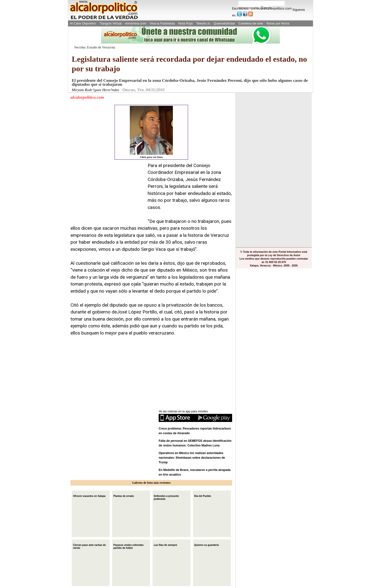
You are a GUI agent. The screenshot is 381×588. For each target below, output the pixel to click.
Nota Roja (185, 23)
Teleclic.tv (203, 23)
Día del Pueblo (203, 496)
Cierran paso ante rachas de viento (89, 546)
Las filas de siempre (166, 545)
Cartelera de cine (251, 23)
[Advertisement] (107, 193)
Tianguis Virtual (110, 23)
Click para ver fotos (151, 132)
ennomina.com (136, 23)
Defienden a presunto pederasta (166, 497)
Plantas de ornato (124, 496)
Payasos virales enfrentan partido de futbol (128, 546)
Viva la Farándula (162, 23)
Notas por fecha (278, 23)
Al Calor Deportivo (83, 23)
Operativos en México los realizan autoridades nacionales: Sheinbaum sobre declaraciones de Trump (192, 458)
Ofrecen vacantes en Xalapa (89, 496)
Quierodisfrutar (224, 23)
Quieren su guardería (207, 545)
